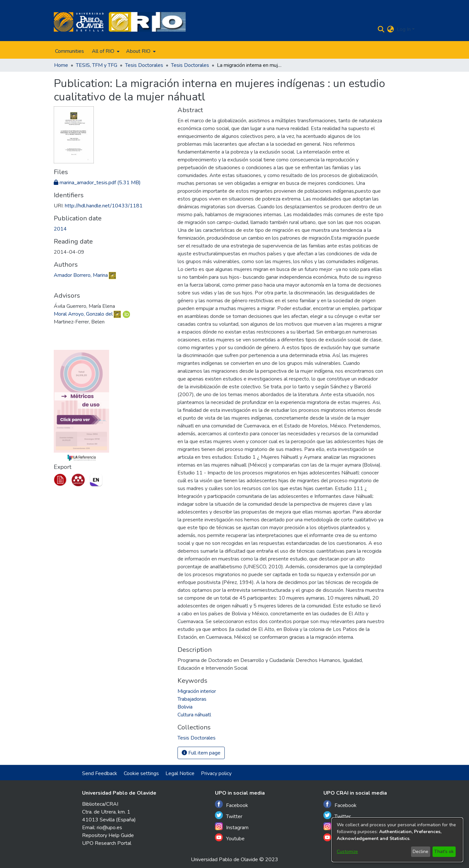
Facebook (232, 805)
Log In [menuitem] (404, 29)
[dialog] (397, 840)
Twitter (229, 816)
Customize (347, 852)
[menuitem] (105, 51)
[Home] (79, 22)
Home (61, 65)
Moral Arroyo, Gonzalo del (83, 314)
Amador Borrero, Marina (81, 275)
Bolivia (185, 707)
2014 (60, 229)
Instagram (232, 827)
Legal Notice (180, 773)
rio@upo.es (109, 828)
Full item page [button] (201, 753)
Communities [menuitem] (70, 51)
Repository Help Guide (108, 835)
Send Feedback (100, 773)
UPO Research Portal (107, 843)
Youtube (230, 838)
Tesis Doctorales (144, 65)
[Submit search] (381, 29)
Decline (420, 852)
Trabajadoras (192, 699)
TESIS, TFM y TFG (97, 65)
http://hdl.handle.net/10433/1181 (104, 206)
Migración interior (197, 691)
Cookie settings (141, 773)
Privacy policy (216, 773)
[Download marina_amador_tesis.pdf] (97, 183)
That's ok (444, 852)
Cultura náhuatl (194, 715)
